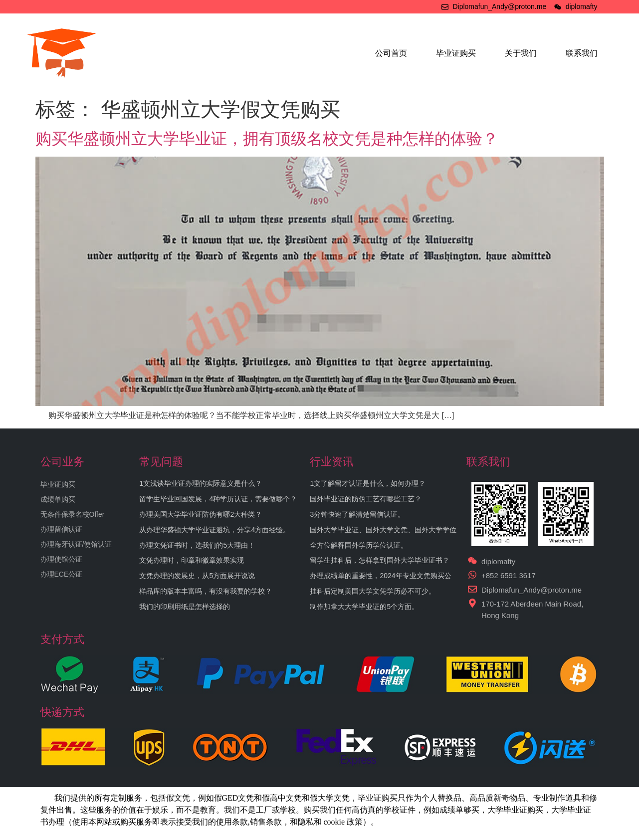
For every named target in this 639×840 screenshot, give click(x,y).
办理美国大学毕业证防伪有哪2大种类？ (201, 514)
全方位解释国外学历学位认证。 (359, 545)
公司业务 (62, 462)
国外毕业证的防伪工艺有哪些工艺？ (366, 499)
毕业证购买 (456, 53)
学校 (392, 810)
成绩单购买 (58, 499)
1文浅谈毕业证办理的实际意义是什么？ (201, 483)
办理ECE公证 (62, 574)
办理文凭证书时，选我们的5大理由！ (197, 545)
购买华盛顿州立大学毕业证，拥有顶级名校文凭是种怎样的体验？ (267, 139)
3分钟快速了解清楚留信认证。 (357, 514)
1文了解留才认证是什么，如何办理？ (368, 483)
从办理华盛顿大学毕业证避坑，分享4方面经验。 (214, 530)
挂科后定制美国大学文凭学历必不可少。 (373, 591)
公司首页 (391, 53)
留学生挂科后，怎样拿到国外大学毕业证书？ (380, 560)
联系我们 (582, 53)
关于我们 (521, 53)
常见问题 (161, 462)
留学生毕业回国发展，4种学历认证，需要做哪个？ (218, 499)
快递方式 (62, 712)
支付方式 (62, 639)
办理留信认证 (61, 529)
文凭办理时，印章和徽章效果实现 (192, 560)
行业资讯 (332, 462)
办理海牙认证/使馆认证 (76, 544)
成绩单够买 (459, 810)
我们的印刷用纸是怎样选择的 (185, 607)
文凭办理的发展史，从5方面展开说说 (197, 576)
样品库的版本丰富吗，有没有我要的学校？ (206, 591)
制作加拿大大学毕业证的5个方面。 (364, 607)
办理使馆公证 (61, 559)
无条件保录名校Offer (73, 514)
